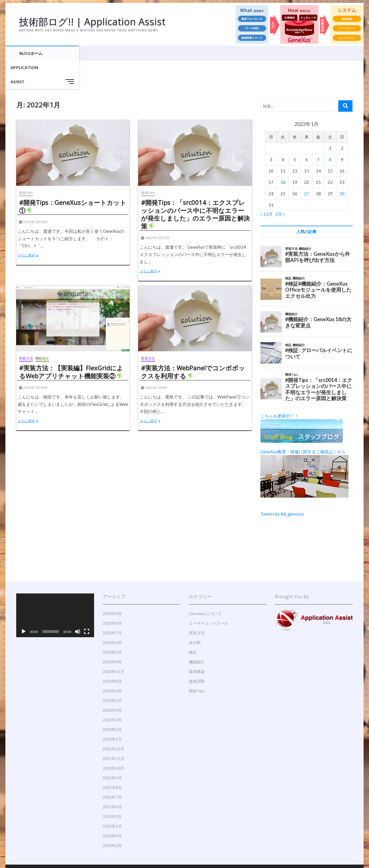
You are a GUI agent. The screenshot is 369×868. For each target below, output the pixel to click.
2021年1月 (112, 799)
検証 (193, 625)
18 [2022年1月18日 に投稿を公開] (283, 155)
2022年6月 (112, 663)
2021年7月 (112, 770)
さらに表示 (32, 228)
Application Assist (70, 54)
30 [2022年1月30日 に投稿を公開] (342, 166)
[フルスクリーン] (87, 604)
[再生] (24, 604)
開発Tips (26, 165)
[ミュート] (78, 604)
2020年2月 (112, 818)
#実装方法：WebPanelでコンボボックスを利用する (193, 344)
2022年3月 (112, 692)
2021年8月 (112, 760)
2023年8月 (112, 596)
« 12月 (267, 186)
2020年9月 (112, 808)
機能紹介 (42, 331)
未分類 (195, 615)
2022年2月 (112, 702)
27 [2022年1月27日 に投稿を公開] (306, 166)
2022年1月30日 (33, 194)
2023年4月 (112, 634)
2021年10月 (113, 741)
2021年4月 (112, 779)
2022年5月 (112, 673)
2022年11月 (113, 644)
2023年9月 (112, 586)
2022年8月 (112, 654)
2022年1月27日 (155, 210)
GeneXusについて (205, 586)
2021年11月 (113, 731)
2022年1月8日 (154, 360)
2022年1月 (112, 712)
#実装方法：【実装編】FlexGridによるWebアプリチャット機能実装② (71, 344)
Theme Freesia (110, 849)
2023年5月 (112, 625)
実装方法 (26, 331)
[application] (55, 588)
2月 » (280, 186)
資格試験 (197, 654)
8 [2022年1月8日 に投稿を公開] (330, 132)
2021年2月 (112, 789)
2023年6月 (112, 615)
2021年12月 (113, 721)
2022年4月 (112, 683)
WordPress (133, 849)
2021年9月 (112, 750)
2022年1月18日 (33, 360)
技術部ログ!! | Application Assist (95, 22)
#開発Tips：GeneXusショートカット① (73, 179)
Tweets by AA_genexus (282, 486)
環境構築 (197, 644)
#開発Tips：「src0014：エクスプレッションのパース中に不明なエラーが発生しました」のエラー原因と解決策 (195, 187)
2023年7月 (112, 605)
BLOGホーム (31, 54)
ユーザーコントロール (209, 596)
